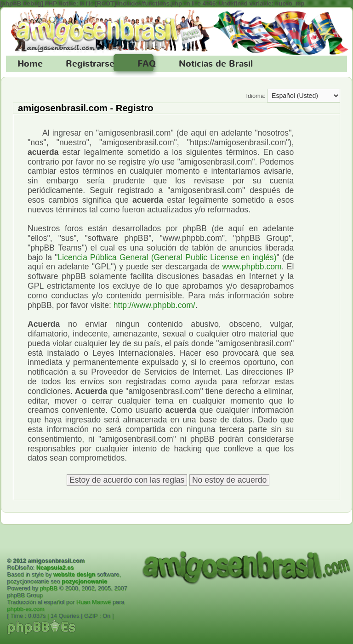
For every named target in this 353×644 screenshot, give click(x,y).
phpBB (49, 588)
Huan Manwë (94, 602)
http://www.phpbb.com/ (154, 305)
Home (30, 64)
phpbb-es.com (26, 609)
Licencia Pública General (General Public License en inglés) (167, 257)
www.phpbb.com (252, 267)
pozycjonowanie (84, 581)
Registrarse (90, 64)
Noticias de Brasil (216, 64)
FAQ (147, 64)
